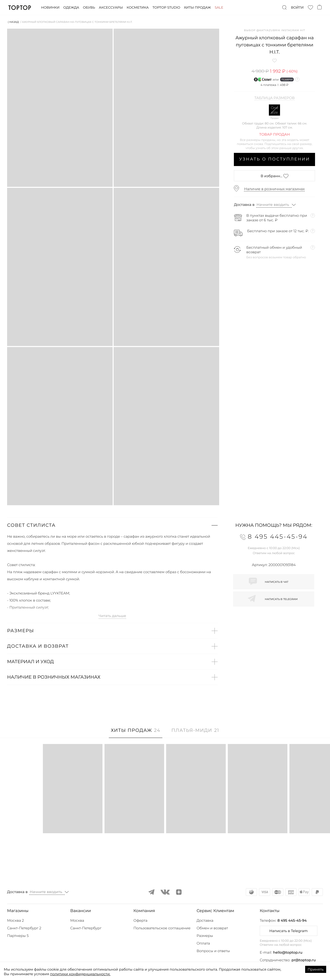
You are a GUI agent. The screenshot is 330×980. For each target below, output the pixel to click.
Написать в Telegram (289, 931)
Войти (297, 8)
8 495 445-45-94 (292, 920)
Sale (219, 8)
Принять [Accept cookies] (316, 969)
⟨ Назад (13, 22)
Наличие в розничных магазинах (274, 189)
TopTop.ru (20, 8)
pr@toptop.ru (304, 960)
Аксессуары (111, 8)
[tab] (136, 733)
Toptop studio (166, 8)
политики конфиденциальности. (80, 974)
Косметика (138, 8)
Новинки (50, 8)
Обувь (89, 8)
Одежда (71, 8)
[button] (112, 525)
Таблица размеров (275, 98)
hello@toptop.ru (288, 952)
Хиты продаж (197, 8)
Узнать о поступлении (275, 159)
